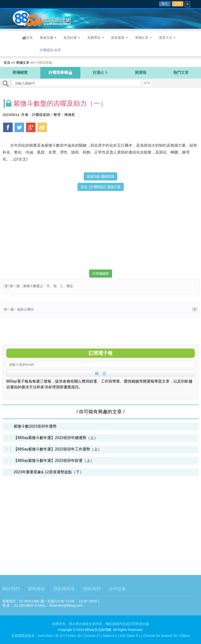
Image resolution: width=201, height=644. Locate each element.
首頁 (29, 38)
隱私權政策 (64, 589)
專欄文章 (23, 63)
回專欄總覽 (101, 274)
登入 (165, 4)
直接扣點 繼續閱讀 (101, 176)
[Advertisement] (100, 227)
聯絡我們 (92, 589)
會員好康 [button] (72, 38)
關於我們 (11, 589)
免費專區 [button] (96, 38)
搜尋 (147, 83)
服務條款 (36, 589)
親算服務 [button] (119, 38)
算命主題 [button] (48, 38)
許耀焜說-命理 (50, 50)
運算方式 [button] (167, 38)
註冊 (178, 4)
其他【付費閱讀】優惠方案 (101, 187)
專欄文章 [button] (143, 38)
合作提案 (117, 589)
